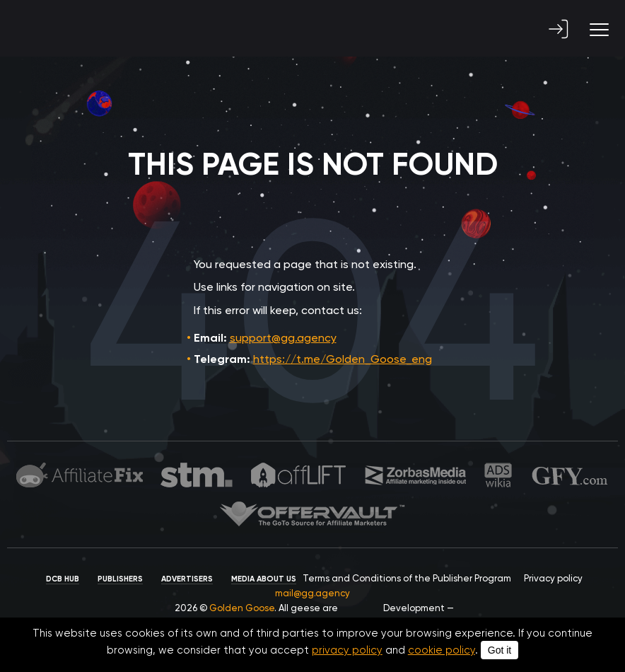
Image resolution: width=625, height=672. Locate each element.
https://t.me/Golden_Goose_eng (343, 359)
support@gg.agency (283, 338)
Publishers (120, 579)
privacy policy (347, 650)
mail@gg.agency (312, 593)
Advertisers (187, 579)
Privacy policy (553, 578)
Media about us (264, 579)
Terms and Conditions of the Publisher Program (407, 578)
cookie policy (442, 650)
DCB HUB (63, 579)
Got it (500, 650)
